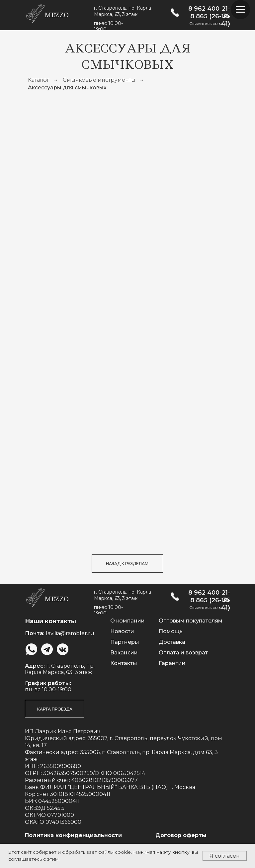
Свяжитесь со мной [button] (210, 23)
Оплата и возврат (183, 653)
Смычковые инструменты (99, 80)
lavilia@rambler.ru (70, 633)
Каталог (39, 80)
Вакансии (124, 653)
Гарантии (172, 663)
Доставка (172, 642)
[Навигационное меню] (240, 10)
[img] (175, 12)
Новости (122, 631)
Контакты (124, 663)
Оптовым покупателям (191, 621)
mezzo (57, 15)
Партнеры (125, 642)
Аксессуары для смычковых (67, 88)
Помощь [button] (171, 631)
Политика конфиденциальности (73, 835)
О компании (127, 621)
